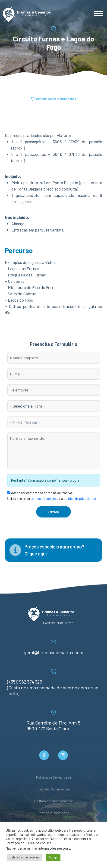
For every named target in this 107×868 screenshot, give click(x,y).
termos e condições (44, 499)
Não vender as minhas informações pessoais (38, 848)
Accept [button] (53, 857)
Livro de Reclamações (53, 789)
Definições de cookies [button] (25, 857)
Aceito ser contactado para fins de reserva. (40, 493)
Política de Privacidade (53, 777)
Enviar (53, 512)
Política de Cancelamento (54, 801)
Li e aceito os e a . (52, 499)
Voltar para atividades (53, 99)
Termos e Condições (53, 813)
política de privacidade (80, 499)
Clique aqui (36, 554)
